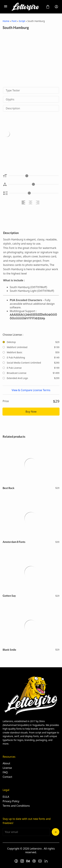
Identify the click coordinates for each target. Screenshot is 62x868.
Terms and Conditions (16, 806)
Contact (7, 777)
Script (22, 21)
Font (14, 21)
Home (6, 21)
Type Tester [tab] (13, 90)
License (7, 768)
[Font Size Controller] (34, 176)
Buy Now (31, 412)
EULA (6, 797)
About (6, 763)
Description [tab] (13, 108)
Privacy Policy (11, 801)
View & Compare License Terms (31, 390)
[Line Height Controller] (34, 193)
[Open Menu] (6, 7)
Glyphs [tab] (10, 99)
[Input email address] (26, 832)
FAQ (5, 772)
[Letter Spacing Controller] (33, 184)
